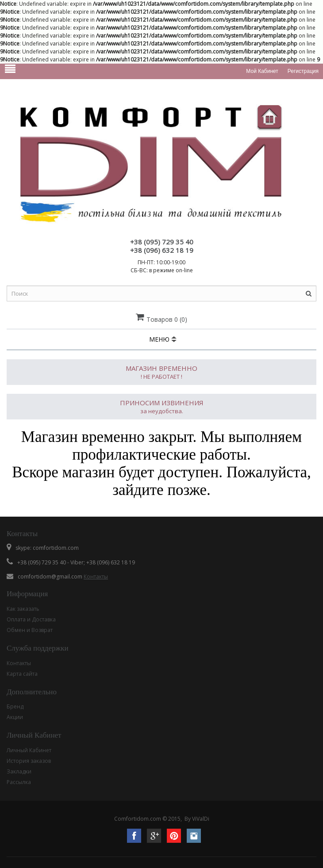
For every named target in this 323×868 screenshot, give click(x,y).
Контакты (96, 577)
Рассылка (19, 782)
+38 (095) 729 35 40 (162, 242)
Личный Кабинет (29, 750)
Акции (15, 717)
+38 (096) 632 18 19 (162, 250)
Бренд (15, 706)
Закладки (19, 771)
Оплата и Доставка (31, 619)
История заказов (29, 761)
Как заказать (23, 609)
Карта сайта (22, 674)
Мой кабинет (262, 71)
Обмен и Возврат (30, 630)
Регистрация (303, 71)
